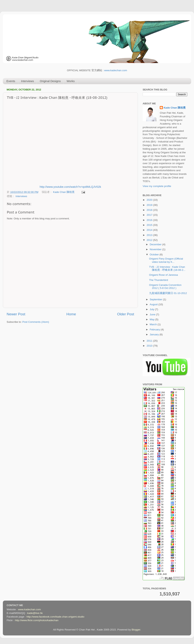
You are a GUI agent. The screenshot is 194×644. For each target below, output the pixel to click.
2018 (150, 210)
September (156, 299)
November (156, 249)
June (153, 314)
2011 (150, 341)
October (155, 254)
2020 (150, 200)
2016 (150, 220)
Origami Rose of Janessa (164, 275)
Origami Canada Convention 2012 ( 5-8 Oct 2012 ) (165, 286)
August (154, 304)
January (155, 334)
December (156, 244)
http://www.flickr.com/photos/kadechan (37, 620)
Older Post (126, 314)
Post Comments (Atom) (36, 322)
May (152, 319)
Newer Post (16, 314)
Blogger (136, 630)
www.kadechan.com (116, 70)
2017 (150, 215)
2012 (150, 240)
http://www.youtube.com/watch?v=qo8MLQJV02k (70, 187)
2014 (150, 230)
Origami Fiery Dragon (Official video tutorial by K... (166, 260)
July (152, 309)
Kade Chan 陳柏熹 (64, 192)
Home (71, 314)
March (154, 324)
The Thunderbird (159, 280)
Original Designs (50, 81)
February (155, 330)
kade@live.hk (35, 613)
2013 (150, 235)
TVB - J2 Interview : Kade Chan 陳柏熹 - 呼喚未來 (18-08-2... (167, 268)
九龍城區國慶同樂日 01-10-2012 (168, 293)
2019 (150, 205)
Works (71, 81)
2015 (150, 225)
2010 (150, 346)
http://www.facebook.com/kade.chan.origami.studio (55, 617)
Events (11, 81)
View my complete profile (157, 186)
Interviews (28, 81)
